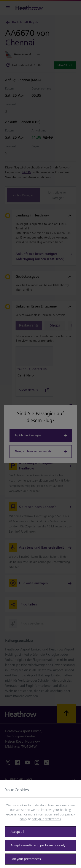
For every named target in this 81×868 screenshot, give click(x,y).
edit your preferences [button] (46, 819)
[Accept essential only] (40, 845)
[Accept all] (40, 832)
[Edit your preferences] (40, 859)
